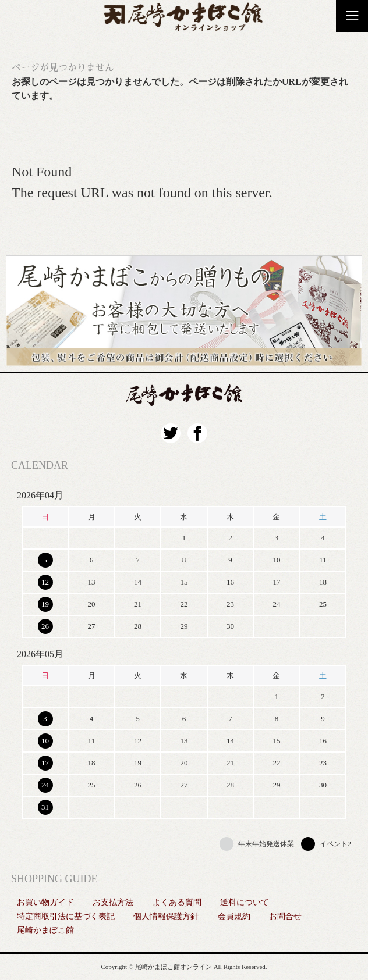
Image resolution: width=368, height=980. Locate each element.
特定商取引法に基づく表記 (66, 917)
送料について (245, 903)
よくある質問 (177, 903)
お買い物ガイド (45, 903)
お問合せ (285, 917)
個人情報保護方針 (166, 917)
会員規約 (234, 917)
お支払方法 (113, 903)
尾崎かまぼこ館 (45, 931)
